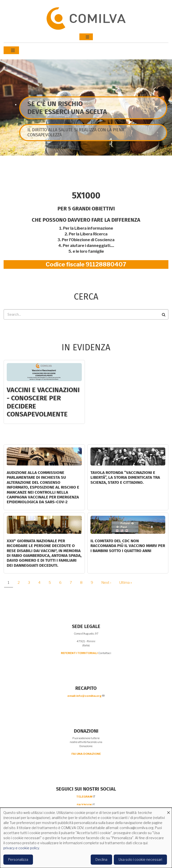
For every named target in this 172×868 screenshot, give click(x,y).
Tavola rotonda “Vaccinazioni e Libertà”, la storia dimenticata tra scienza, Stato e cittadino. (125, 478)
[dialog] (86, 838)
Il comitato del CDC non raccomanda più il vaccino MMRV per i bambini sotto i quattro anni (128, 546)
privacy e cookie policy (21, 848)
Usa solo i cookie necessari (140, 859)
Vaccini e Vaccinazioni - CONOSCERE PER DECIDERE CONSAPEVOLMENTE (43, 402)
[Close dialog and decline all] (168, 811)
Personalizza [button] (18, 859)
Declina (101, 859)
